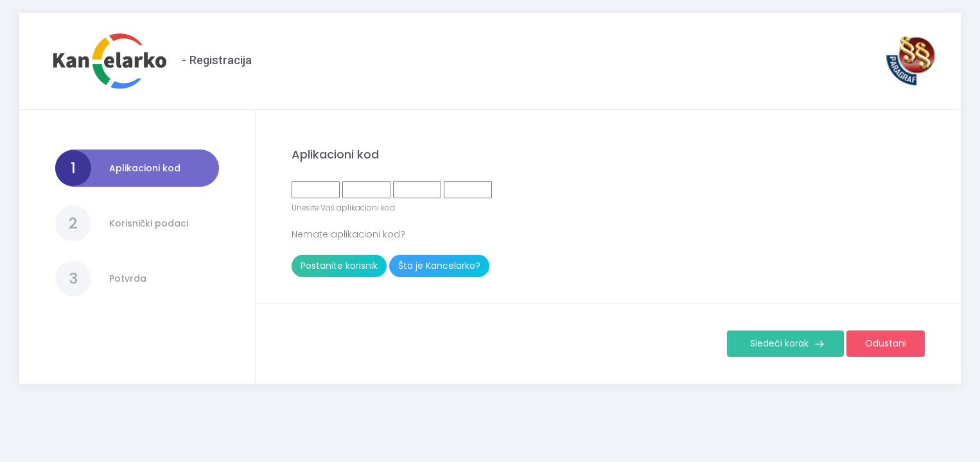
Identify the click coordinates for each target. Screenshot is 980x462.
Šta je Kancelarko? (439, 266)
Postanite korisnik (339, 266)
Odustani (886, 343)
